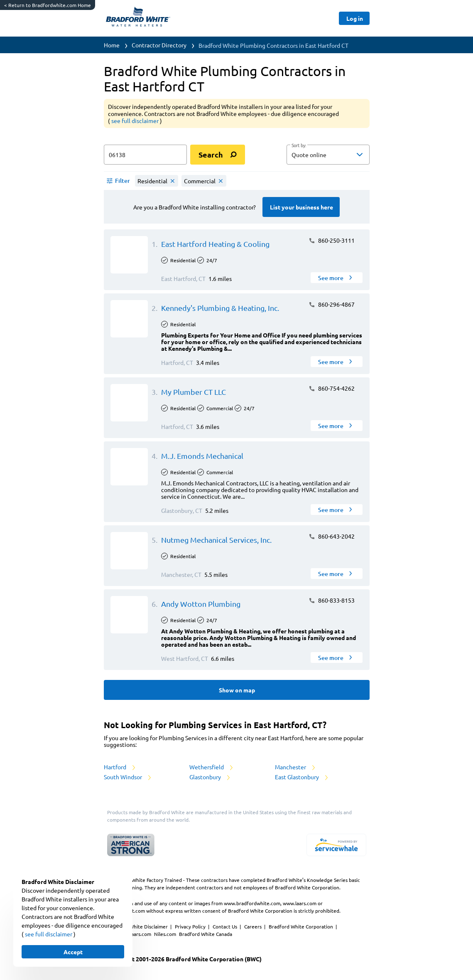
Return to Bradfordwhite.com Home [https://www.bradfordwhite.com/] (48, 5)
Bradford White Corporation (301, 926)
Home (112, 45)
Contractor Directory (159, 45)
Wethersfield (212, 767)
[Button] (354, 18)
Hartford (120, 767)
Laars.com (141, 934)
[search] (218, 155)
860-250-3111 (332, 240)
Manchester (296, 767)
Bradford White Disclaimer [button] (138, 926)
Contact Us (225, 926)
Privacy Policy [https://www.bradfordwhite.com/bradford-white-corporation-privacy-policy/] (191, 926)
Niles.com (166, 934)
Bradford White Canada (206, 934)
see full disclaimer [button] (136, 121)
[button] (328, 155)
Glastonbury (210, 777)
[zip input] (145, 155)
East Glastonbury (302, 777)
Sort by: (299, 145)
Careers (254, 926)
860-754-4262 (332, 388)
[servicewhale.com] (336, 845)
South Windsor (128, 777)
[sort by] (341, 155)
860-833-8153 (332, 600)
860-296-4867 (332, 304)
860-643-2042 (332, 536)
